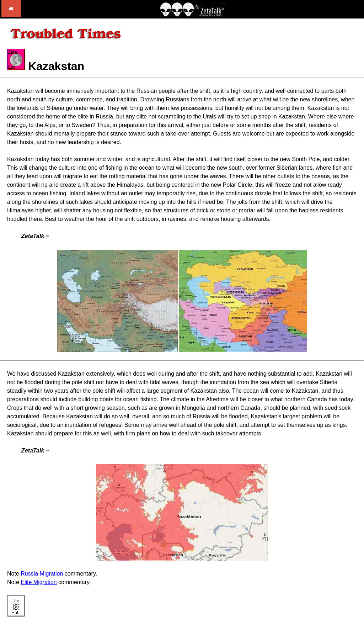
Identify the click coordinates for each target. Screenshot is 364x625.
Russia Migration (42, 574)
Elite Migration (39, 582)
